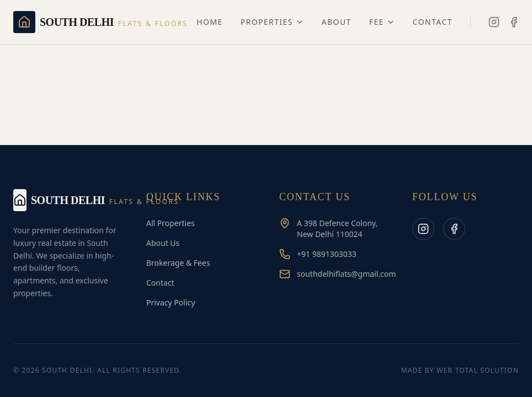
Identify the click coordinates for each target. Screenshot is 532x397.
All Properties (171, 223)
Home (209, 22)
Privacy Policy (171, 302)
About (337, 22)
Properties (272, 22)
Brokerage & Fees (178, 263)
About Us (163, 243)
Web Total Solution (478, 370)
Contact (433, 22)
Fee (382, 22)
